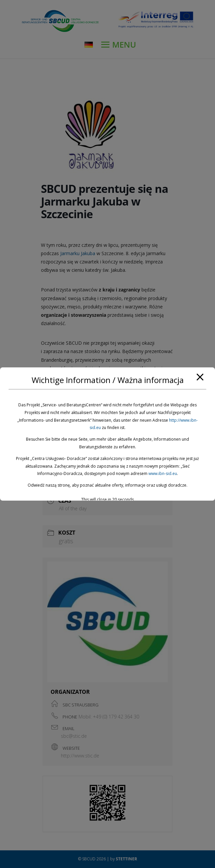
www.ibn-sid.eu (163, 473)
